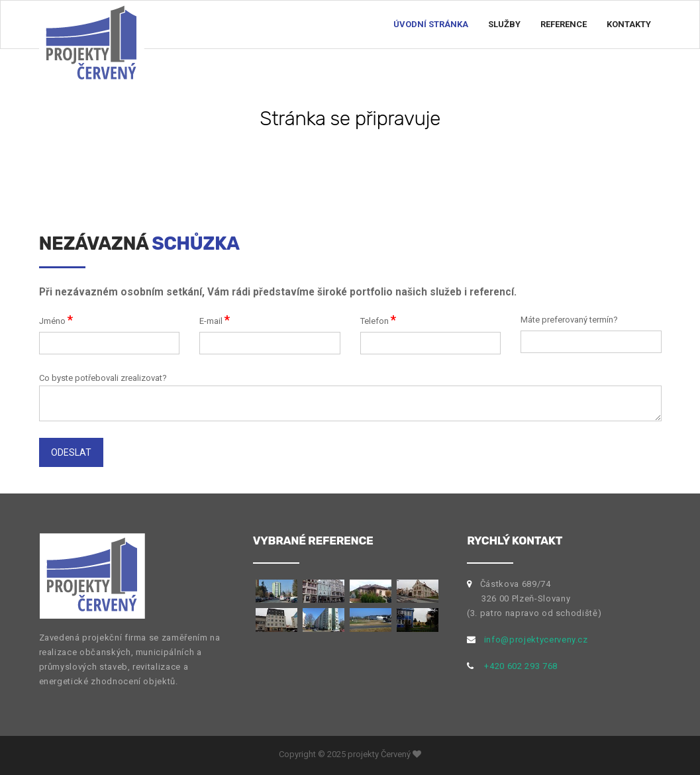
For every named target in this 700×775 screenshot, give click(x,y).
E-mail (215, 320)
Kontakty (629, 24)
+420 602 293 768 (521, 666)
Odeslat (71, 452)
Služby (504, 24)
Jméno (56, 320)
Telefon (378, 320)
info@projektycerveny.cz (536, 640)
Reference (564, 24)
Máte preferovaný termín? (569, 320)
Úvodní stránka (431, 24)
